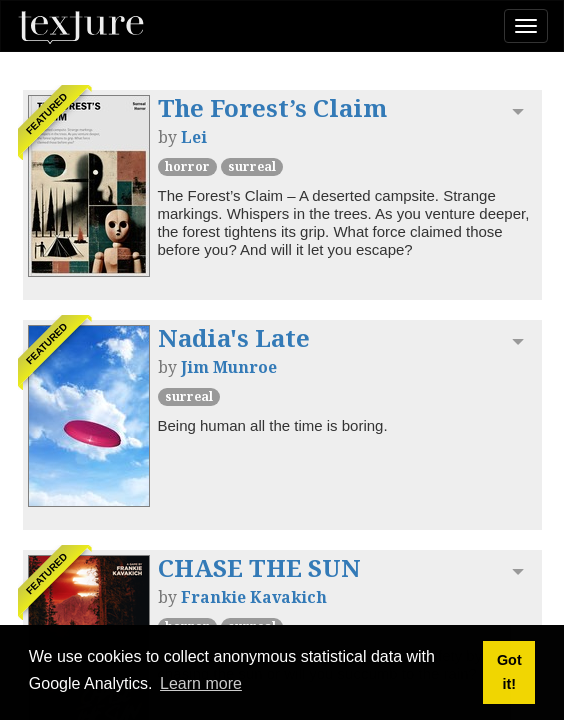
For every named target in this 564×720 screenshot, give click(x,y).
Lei (194, 137)
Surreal (252, 166)
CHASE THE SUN (259, 567)
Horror (187, 166)
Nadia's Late (234, 337)
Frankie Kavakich (254, 597)
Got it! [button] (509, 672)
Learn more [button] (201, 683)
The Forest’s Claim (272, 107)
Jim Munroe (229, 367)
